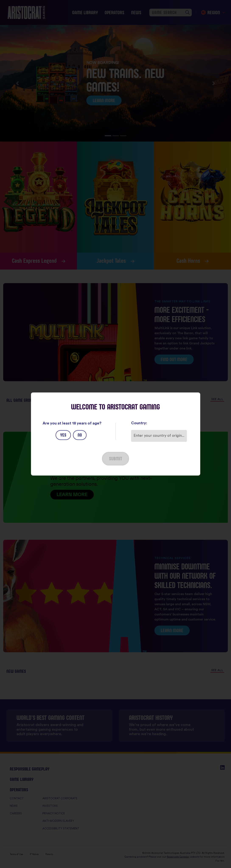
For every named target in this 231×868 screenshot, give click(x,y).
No (80, 435)
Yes (63, 435)
